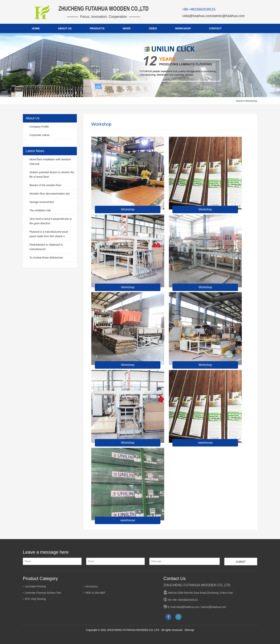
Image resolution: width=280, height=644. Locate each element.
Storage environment (42, 202)
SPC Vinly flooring (35, 599)
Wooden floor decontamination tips (50, 194)
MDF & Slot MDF (96, 593)
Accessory (92, 586)
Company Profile (39, 127)
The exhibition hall (40, 210)
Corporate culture (40, 135)
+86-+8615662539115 (199, 9)
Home (239, 101)
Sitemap (189, 630)
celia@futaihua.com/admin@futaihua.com (213, 16)
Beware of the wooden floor (45, 185)
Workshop (251, 101)
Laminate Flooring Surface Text (43, 593)
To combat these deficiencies (46, 258)
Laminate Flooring (35, 586)
